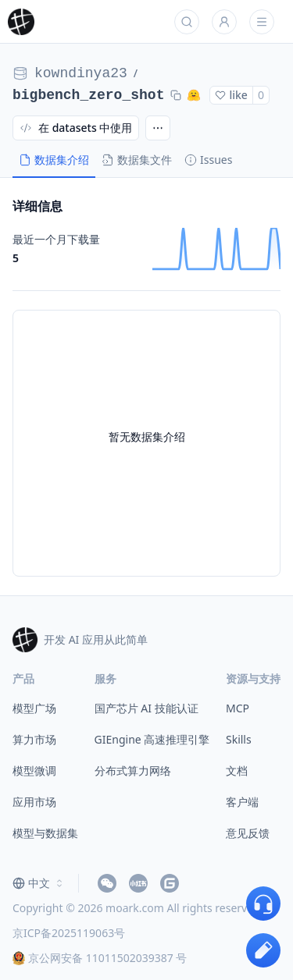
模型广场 (34, 708)
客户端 (242, 802)
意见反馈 (248, 833)
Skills (239, 739)
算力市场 (34, 739)
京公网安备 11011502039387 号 (100, 958)
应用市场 (34, 802)
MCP (238, 708)
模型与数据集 (45, 833)
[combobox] (39, 883)
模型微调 (34, 771)
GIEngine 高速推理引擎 (152, 739)
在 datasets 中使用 (76, 128)
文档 (237, 771)
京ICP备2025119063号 (69, 933)
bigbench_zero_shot (88, 95)
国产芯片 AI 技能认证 (146, 708)
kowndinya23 (81, 73)
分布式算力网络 (133, 771)
